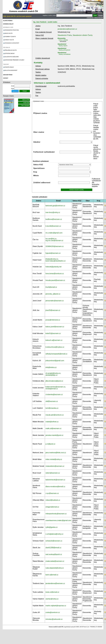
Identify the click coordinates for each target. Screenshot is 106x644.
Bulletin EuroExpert (11, 70)
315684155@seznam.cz (55, 246)
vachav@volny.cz (52, 599)
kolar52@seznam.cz (53, 333)
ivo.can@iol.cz (51, 239)
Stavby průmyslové (64, 50)
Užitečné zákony (10, 54)
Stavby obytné (63, 46)
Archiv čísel (26, 103)
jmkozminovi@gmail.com (55, 361)
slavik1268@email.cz (53, 548)
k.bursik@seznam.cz (53, 226)
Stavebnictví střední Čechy (83, 35)
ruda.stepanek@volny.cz (55, 568)
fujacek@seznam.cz (53, 253)
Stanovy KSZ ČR (9, 40)
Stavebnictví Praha (65, 35)
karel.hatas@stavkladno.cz (55, 261)
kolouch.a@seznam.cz (54, 340)
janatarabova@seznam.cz (67, 29)
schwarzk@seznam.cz (54, 541)
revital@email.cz (52, 389)
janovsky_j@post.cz (53, 294)
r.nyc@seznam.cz (52, 493)
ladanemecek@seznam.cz (55, 480)
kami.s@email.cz (52, 575)
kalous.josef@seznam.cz (55, 327)
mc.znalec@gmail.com (54, 233)
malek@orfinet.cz (52, 422)
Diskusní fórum (8, 75)
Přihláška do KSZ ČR (11, 50)
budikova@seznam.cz (54, 219)
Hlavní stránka (8, 21)
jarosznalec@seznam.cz (55, 301)
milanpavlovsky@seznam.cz (56, 514)
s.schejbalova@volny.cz (54, 534)
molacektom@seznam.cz (55, 466)
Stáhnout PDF (26, 100)
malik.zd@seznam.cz (53, 428)
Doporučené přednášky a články (15, 60)
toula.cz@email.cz (52, 592)
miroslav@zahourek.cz (54, 619)
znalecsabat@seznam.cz (55, 561)
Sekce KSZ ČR (99, 18)
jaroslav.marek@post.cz (54, 435)
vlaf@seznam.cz (52, 401)
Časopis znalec (9, 67)
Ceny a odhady (63, 40)
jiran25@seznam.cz (53, 310)
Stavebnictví (62, 44)
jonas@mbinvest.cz (53, 320)
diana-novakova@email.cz (55, 486)
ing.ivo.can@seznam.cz (54, 241)
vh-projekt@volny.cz (53, 373)
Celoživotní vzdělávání (12, 57)
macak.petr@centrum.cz (55, 415)
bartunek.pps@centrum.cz (55, 206)
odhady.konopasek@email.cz (56, 354)
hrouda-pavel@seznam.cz (55, 280)
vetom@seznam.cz (53, 473)
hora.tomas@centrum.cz (55, 274)
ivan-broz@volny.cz (53, 212)
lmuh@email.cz (51, 287)
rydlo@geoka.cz (51, 527)
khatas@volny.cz (52, 259)
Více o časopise (25, 106)
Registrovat (15, 91)
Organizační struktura (12, 30)
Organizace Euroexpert (12, 43)
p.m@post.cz (50, 444)
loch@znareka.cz (52, 408)
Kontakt (6, 78)
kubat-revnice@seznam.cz (55, 387)
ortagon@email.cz (52, 507)
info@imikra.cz (51, 367)
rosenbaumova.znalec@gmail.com (58, 520)
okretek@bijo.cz (51, 375)
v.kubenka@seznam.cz (54, 395)
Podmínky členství (10, 37)
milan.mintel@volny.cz (54, 459)
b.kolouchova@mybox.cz (55, 347)
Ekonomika (62, 38)
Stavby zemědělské (65, 54)
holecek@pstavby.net (53, 267)
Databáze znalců (8, 24)
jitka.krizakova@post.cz (54, 381)
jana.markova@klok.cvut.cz (56, 453)
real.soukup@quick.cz (54, 554)
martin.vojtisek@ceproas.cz (56, 606)
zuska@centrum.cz (53, 612)
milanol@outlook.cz (53, 500)
